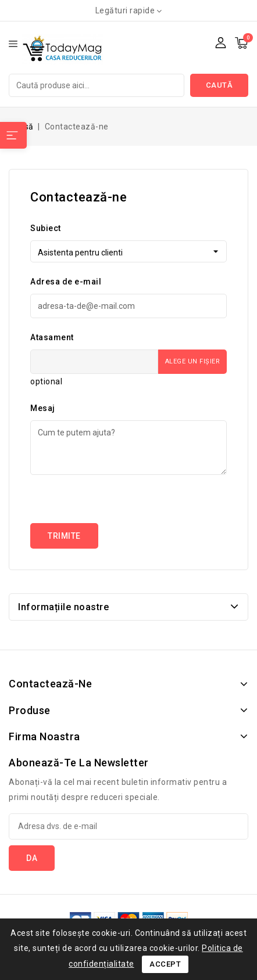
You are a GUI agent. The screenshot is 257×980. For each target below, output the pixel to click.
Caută (219, 85)
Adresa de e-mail (66, 282)
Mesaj (43, 408)
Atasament (52, 337)
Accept (165, 964)
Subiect (46, 228)
